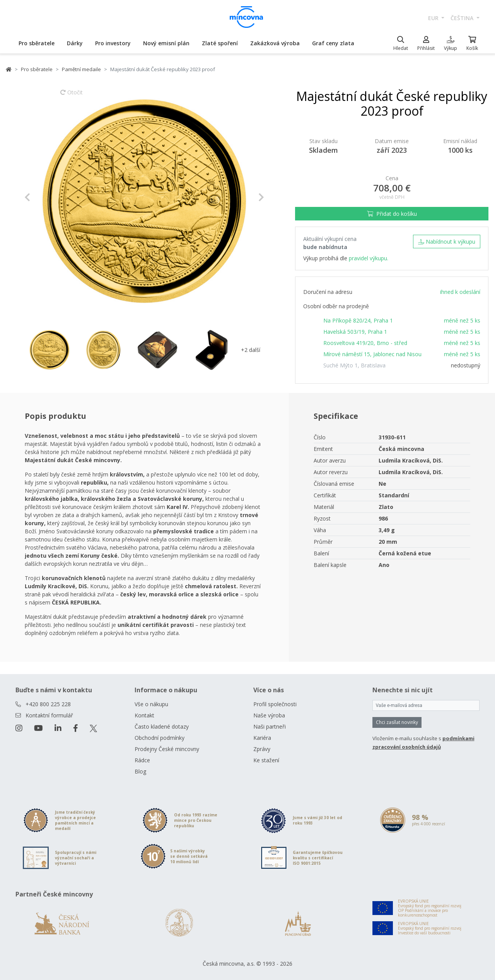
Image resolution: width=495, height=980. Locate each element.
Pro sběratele (37, 43)
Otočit (72, 96)
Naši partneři (270, 726)
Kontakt (144, 715)
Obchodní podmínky (160, 738)
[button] (42, 197)
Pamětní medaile (81, 69)
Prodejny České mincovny (167, 749)
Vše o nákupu (151, 704)
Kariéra (262, 738)
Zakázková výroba (275, 43)
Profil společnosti (275, 704)
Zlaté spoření (220, 43)
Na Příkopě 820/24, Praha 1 (358, 320)
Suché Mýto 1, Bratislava (354, 365)
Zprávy (262, 749)
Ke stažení (266, 760)
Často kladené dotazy (162, 726)
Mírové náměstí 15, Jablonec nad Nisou (372, 354)
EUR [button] (434, 18)
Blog (140, 771)
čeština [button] (463, 18)
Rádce (142, 760)
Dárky (75, 43)
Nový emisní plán (166, 43)
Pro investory (113, 43)
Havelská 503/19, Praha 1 (355, 332)
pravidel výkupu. (369, 258)
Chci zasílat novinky (397, 722)
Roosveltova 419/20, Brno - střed (365, 343)
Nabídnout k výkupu (447, 242)
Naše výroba (269, 715)
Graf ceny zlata (333, 43)
